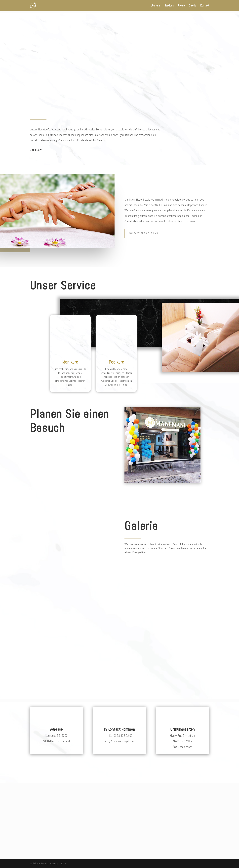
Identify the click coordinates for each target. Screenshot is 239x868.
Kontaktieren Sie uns (143, 233)
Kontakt (205, 6)
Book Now (36, 150)
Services (169, 6)
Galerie (193, 6)
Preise (181, 6)
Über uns (156, 6)
